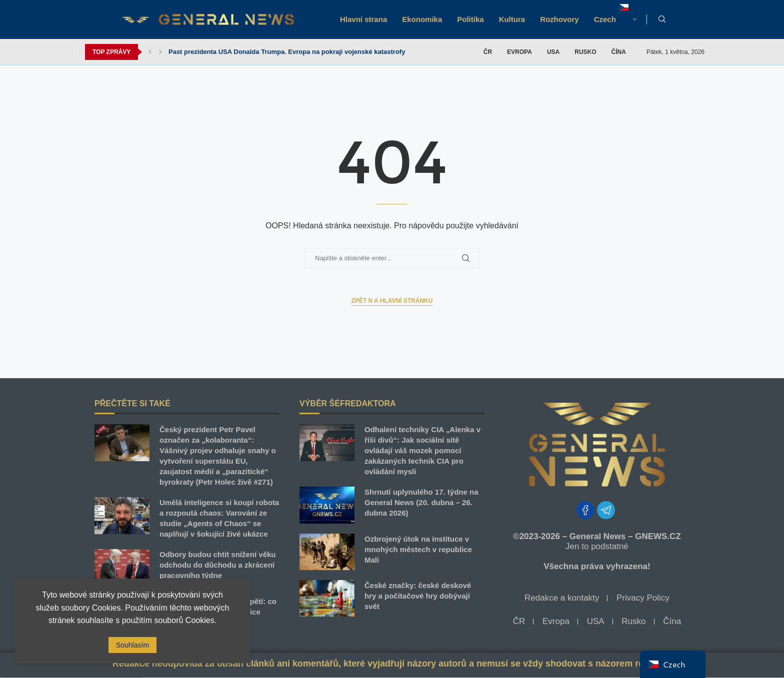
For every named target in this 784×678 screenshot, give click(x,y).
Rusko (585, 52)
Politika (470, 19)
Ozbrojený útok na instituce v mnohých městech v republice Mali (418, 549)
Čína (619, 52)
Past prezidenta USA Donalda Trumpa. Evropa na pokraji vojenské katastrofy (287, 52)
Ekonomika (422, 19)
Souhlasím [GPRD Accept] (132, 645)
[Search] (662, 19)
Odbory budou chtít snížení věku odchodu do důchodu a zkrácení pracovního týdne (218, 565)
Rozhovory (559, 19)
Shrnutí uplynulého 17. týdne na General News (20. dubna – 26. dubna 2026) (421, 502)
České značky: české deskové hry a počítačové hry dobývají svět (418, 596)
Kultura (512, 19)
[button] (150, 52)
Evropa (519, 52)
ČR (488, 52)
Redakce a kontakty (562, 598)
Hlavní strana (363, 19)
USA (553, 52)
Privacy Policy (643, 598)
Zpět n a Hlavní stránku (392, 301)
